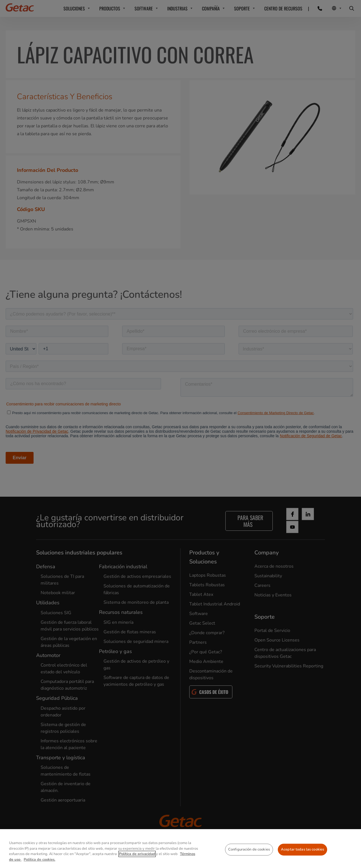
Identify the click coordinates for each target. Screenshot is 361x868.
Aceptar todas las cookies (302, 860)
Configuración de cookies (249, 860)
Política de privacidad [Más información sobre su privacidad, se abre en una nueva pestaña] (137, 864)
